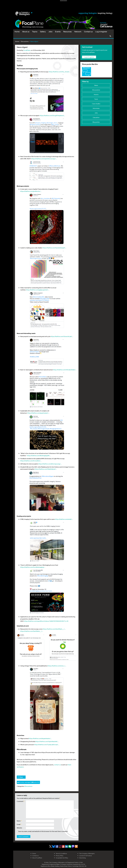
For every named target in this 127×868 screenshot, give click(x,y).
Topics (35, 32)
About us (26, 32)
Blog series (96, 122)
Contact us (88, 32)
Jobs (50, 32)
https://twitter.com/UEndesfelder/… (65, 370)
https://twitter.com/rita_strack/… (60, 72)
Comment (21, 801)
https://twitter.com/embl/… (64, 519)
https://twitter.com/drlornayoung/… (50, 464)
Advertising (82, 858)
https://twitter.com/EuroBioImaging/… (33, 567)
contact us (57, 765)
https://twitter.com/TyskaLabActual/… (47, 745)
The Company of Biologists (87, 853)
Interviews (96, 108)
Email (19, 824)
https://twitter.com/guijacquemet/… (38, 290)
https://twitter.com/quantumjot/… (38, 413)
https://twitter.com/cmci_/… (57, 666)
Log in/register (101, 32)
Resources (67, 32)
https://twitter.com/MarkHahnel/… (46, 469)
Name (19, 821)
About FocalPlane (37, 858)
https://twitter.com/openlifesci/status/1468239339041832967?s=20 (46, 621)
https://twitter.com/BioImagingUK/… (39, 456)
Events (58, 32)
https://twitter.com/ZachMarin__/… (54, 629)
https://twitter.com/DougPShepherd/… (52, 115)
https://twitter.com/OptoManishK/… (47, 741)
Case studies (96, 104)
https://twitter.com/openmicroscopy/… (44, 159)
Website (19, 828)
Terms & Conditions (61, 853)
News (96, 85)
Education (96, 117)
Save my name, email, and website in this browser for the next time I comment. (43, 831)
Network (78, 32)
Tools (96, 99)
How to (96, 94)
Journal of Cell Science (86, 856)
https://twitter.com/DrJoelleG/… (31, 461)
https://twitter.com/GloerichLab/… (62, 336)
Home (17, 32)
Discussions (25, 41)
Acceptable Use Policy (62, 858)
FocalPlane (27, 50)
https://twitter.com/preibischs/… (31, 191)
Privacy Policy (60, 856)
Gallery (43, 32)
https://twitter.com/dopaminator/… (40, 738)
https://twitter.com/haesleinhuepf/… (54, 248)
